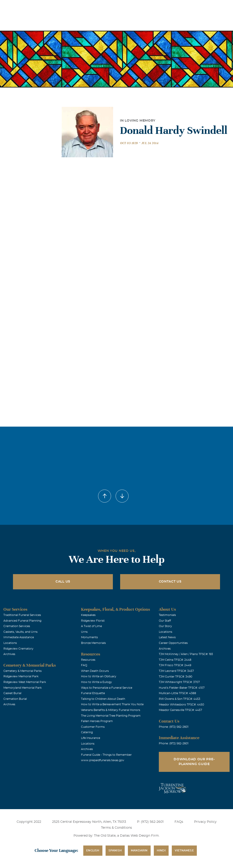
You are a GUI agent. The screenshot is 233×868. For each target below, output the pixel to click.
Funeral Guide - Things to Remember (106, 755)
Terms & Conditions (116, 828)
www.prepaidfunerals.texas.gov (103, 760)
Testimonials (167, 615)
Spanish (115, 850)
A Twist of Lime (91, 626)
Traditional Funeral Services (22, 615)
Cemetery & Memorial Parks (23, 671)
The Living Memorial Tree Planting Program (111, 716)
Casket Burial (12, 693)
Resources (88, 660)
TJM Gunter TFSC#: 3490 (176, 677)
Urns (84, 632)
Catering (87, 732)
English (93, 850)
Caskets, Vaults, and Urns (20, 632)
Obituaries (122, 6)
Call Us (63, 582)
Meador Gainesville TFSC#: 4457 (180, 710)
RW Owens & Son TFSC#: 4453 (180, 699)
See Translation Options (154, 7)
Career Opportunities (173, 643)
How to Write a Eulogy (96, 682)
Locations (97, 6)
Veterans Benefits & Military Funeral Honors (111, 710)
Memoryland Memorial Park (23, 688)
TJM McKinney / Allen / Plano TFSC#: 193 (186, 654)
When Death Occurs (95, 671)
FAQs (179, 822)
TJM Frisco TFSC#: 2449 (175, 665)
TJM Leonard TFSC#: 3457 (176, 671)
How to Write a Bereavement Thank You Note (112, 704)
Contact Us (170, 582)
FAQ (84, 665)
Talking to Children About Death (103, 699)
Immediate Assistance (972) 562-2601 (203, 6)
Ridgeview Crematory (18, 649)
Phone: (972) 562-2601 (174, 727)
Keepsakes (88, 615)
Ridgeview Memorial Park (21, 676)
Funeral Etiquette (93, 693)
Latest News (167, 637)
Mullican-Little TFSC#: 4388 (177, 693)
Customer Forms (93, 727)
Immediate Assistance (19, 637)
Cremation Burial (15, 699)
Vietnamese (184, 850)
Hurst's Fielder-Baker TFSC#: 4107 (182, 688)
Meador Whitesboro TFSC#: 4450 (181, 705)
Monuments (89, 637)
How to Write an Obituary (99, 676)
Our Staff (165, 621)
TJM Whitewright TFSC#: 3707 (179, 682)
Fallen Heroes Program (97, 721)
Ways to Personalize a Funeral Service (107, 688)
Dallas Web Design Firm (139, 836)
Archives (9, 654)
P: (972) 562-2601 (150, 822)
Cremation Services (17, 626)
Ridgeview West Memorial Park (25, 682)
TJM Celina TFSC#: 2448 (175, 660)
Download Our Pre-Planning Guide (194, 762)
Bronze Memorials (93, 643)
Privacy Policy (205, 822)
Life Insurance (91, 738)
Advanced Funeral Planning (22, 621)
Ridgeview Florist (93, 621)
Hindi (161, 850)
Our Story (165, 626)
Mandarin (139, 850)
